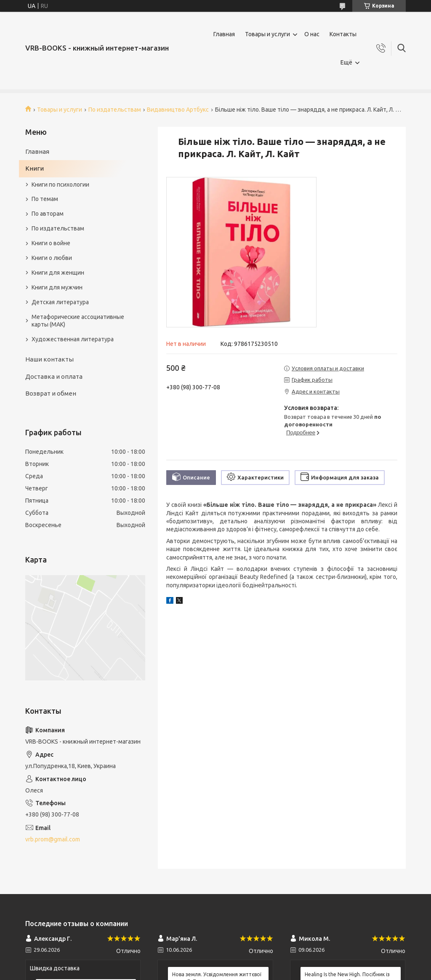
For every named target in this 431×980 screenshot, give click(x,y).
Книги (35, 168)
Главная (224, 34)
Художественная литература (73, 339)
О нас (312, 34)
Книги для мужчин (57, 287)
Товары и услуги (267, 34)
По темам (45, 199)
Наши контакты (49, 359)
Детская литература (60, 302)
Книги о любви (52, 258)
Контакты (343, 34)
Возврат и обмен (51, 393)
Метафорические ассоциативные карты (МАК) (78, 321)
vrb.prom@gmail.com (53, 839)
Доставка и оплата (54, 376)
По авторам (48, 214)
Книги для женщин (58, 273)
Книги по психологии (60, 185)
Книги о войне (51, 243)
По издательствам (115, 110)
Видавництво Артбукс (178, 110)
